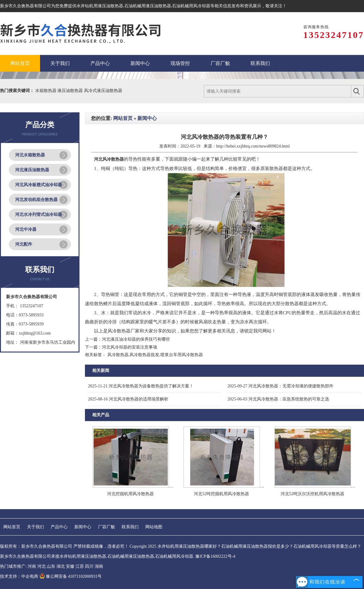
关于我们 (35, 527)
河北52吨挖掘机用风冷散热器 (221, 494)
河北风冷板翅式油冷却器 (39, 185)
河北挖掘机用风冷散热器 (130, 494)
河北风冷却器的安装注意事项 (130, 347)
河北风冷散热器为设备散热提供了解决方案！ (141, 386)
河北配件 (24, 244)
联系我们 (130, 527)
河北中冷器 (26, 229)
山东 (51, 566)
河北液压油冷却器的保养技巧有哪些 (136, 339)
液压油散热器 (71, 91)
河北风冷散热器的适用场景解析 (128, 399)
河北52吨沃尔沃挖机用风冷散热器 (312, 494)
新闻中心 (147, 118)
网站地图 (154, 527)
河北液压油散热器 (32, 170)
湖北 (61, 566)
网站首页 (123, 118)
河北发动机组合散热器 (36, 200)
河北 (42, 566)
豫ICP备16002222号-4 (215, 556)
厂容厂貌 (106, 527)
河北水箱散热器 (30, 155)
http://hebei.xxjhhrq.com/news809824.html (253, 146)
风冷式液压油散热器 (103, 91)
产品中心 (59, 527)
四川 (89, 566)
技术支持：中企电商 (19, 576)
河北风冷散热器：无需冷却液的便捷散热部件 (280, 386)
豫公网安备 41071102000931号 (71, 576)
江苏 (80, 566)
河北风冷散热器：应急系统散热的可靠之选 (278, 399)
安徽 (70, 566)
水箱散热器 (46, 91)
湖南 (99, 566)
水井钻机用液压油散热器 (100, 6)
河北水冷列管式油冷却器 (39, 214)
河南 (32, 566)
